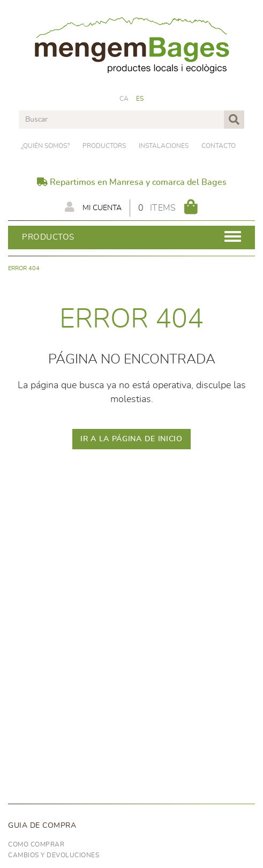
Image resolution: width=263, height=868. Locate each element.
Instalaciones (164, 146)
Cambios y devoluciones (54, 855)
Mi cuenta (93, 207)
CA (124, 99)
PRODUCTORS (104, 146)
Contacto (219, 146)
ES (140, 99)
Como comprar (36, 844)
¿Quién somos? (45, 146)
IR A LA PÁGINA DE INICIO (131, 439)
